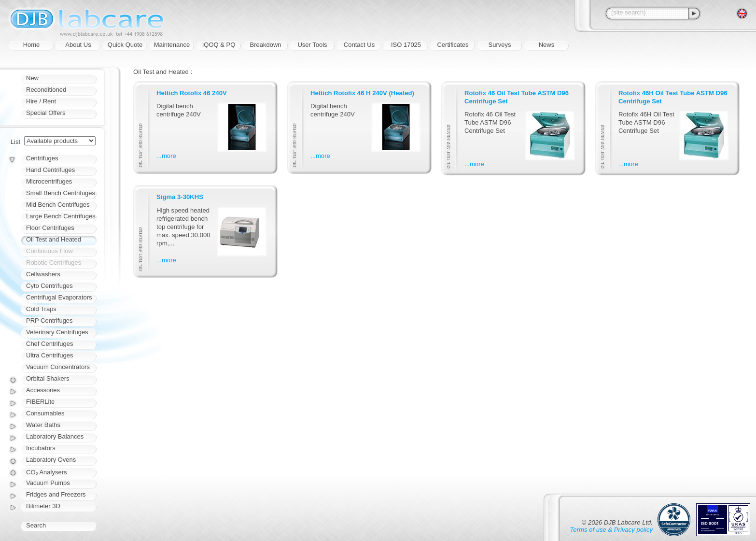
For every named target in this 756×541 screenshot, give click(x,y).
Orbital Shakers (48, 378)
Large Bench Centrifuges (61, 216)
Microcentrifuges (49, 181)
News (547, 45)
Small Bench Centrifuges (61, 193)
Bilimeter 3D (43, 506)
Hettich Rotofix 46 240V (192, 93)
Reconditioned (46, 90)
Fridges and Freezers (56, 494)
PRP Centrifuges (49, 320)
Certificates (453, 45)
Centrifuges (42, 158)
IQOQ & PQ (219, 45)
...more (166, 156)
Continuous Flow (49, 251)
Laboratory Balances (55, 436)
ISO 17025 (406, 45)
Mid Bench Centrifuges (58, 205)
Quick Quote (125, 45)
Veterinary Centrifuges (57, 332)
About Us (78, 45)
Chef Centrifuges (50, 344)
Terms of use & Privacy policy (611, 530)
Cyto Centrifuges (49, 286)
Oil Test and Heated (54, 239)
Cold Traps (41, 309)
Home (32, 45)
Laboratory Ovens (51, 460)
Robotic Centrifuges (54, 263)
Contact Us (359, 45)
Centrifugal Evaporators (59, 297)
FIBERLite (40, 402)
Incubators (41, 448)
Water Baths (43, 425)
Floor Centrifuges (50, 228)
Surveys (500, 45)
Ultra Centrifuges (50, 355)
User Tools (312, 45)
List (15, 142)
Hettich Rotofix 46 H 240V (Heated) (362, 93)
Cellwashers (43, 274)
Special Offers (46, 113)
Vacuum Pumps (48, 483)
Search (36, 525)
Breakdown (265, 45)
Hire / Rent (41, 101)
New (32, 78)
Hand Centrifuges (50, 170)
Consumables (45, 413)
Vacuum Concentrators (58, 367)
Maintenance (172, 45)
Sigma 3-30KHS (180, 197)
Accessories (43, 390)
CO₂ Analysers (46, 472)
